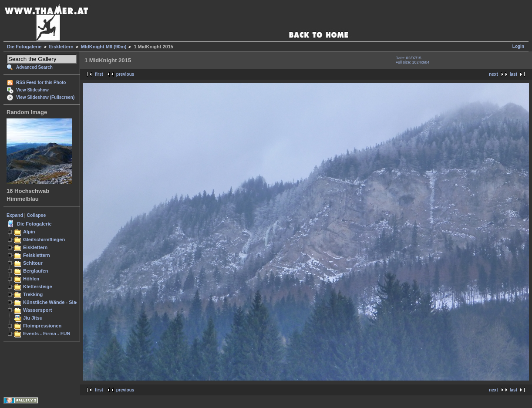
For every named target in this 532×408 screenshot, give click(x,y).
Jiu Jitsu (33, 318)
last (513, 74)
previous (125, 74)
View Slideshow (32, 90)
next (493, 74)
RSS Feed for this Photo (41, 83)
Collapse (37, 215)
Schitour (33, 263)
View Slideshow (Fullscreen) (45, 97)
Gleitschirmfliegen (44, 239)
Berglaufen (36, 271)
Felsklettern (37, 255)
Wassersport (37, 310)
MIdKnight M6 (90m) (104, 47)
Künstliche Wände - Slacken (55, 302)
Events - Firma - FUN (47, 334)
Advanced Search (34, 67)
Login (518, 46)
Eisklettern (61, 47)
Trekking (33, 294)
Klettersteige (38, 287)
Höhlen (31, 279)
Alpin (29, 232)
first (99, 74)
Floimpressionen (42, 326)
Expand (15, 215)
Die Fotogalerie (24, 47)
